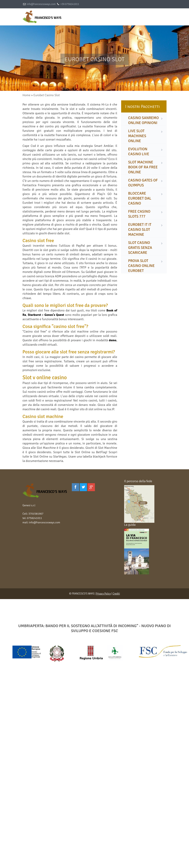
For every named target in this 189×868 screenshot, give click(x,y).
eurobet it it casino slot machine (140, 230)
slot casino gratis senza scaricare (140, 248)
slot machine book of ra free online (143, 167)
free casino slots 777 (139, 214)
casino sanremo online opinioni (143, 120)
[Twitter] (83, 487)
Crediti (116, 594)
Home (26, 95)
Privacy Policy (103, 594)
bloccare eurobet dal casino (140, 198)
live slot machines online (137, 136)
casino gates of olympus (143, 183)
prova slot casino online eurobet (141, 266)
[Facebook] (76, 487)
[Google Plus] (91, 487)
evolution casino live (139, 152)
